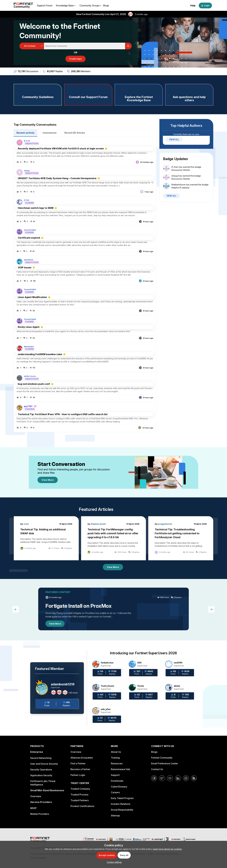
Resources (117, 763)
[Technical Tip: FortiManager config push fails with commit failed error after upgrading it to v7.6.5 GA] (114, 538)
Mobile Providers (40, 814)
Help (193, 5)
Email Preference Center (165, 763)
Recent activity (25, 133)
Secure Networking (41, 758)
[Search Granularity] (32, 46)
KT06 (26, 200)
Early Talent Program (122, 798)
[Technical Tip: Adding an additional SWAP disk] (46, 538)
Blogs (106, 5)
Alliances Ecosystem (82, 758)
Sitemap (115, 816)
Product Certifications (82, 806)
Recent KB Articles (75, 133)
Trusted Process (79, 795)
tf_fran (27, 141)
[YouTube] (170, 778)
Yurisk (140, 686)
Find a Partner (78, 763)
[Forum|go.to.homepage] (23, 5)
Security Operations (41, 770)
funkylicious (107, 663)
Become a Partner (80, 769)
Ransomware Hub (120, 769)
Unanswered (49, 133)
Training (115, 758)
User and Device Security (44, 764)
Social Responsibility (122, 810)
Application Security (41, 775)
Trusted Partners (80, 800)
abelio (177, 686)
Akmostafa (29, 347)
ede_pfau (106, 709)
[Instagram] (186, 778)
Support (115, 775)
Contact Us (157, 769)
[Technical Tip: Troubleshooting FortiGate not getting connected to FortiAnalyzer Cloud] (181, 538)
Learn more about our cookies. (167, 849)
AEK (139, 663)
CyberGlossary (119, 787)
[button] (114, 862)
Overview (36, 796)
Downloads (117, 781)
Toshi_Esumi (107, 686)
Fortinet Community (162, 758)
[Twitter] (162, 778)
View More (48, 480)
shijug (27, 171)
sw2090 (178, 663)
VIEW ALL (174, 139)
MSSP (33, 808)
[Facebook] (154, 778)
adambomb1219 (63, 684)
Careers (115, 792)
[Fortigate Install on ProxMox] (113, 609)
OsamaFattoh (30, 230)
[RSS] (194, 778)
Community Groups (90, 5)
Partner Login (78, 775)
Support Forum (45, 5)
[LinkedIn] (178, 778)
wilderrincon (30, 376)
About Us (116, 752)
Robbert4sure (178, 185)
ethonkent (28, 260)
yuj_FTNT (28, 406)
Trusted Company (80, 789)
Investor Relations (121, 804)
